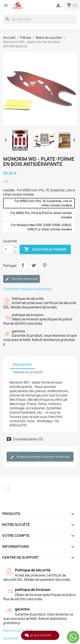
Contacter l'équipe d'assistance (28, 289)
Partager (23, 265)
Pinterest (45, 265)
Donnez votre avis (21, 279)
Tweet (34, 265)
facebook (11, 638)
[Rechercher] (40, 19)
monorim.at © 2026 (18, 631)
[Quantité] (8, 249)
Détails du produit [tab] (28, 372)
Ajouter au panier (45, 249)
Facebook (7, 489)
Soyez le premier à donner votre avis (40, 457)
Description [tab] (22, 364)
